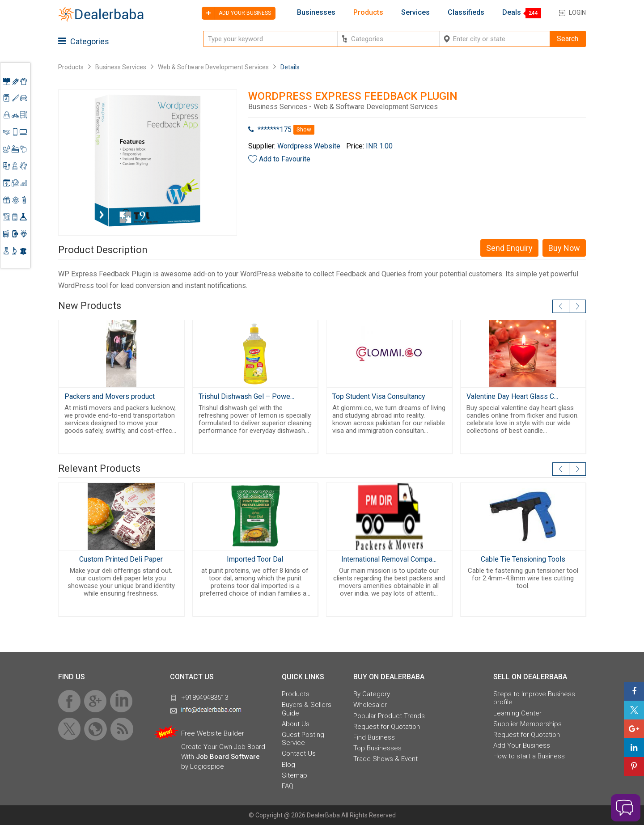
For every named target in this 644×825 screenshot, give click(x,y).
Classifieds (466, 13)
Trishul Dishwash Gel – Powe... (246, 396)
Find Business (374, 737)
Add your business (236, 13)
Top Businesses (377, 748)
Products (368, 13)
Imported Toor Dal (255, 559)
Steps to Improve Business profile (534, 698)
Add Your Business (522, 745)
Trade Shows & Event (386, 759)
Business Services (121, 67)
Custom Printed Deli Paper (121, 559)
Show (304, 129)
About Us (296, 724)
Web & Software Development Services (213, 67)
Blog (288, 765)
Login (577, 13)
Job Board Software (228, 757)
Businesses (316, 13)
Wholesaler (370, 705)
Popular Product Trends (389, 716)
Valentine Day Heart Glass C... (512, 396)
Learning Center (517, 713)
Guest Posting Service (303, 739)
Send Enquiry (509, 248)
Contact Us (299, 753)
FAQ (288, 786)
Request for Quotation (387, 727)
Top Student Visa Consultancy (379, 396)
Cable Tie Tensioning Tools (523, 559)
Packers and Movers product (110, 396)
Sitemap (294, 775)
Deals (512, 13)
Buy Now (564, 248)
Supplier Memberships (527, 724)
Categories (84, 41)
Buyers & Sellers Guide (307, 709)
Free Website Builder (213, 733)
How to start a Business (529, 756)
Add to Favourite (285, 159)
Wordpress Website (309, 146)
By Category (372, 694)
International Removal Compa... (389, 559)
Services (415, 13)
